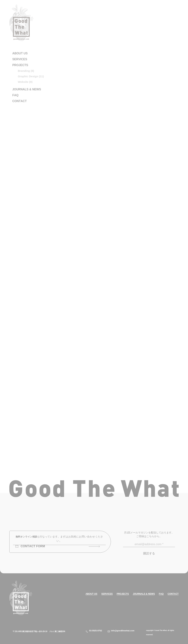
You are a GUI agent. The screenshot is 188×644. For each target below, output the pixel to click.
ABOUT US (91, 594)
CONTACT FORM (30, 546)
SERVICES (107, 594)
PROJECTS (123, 594)
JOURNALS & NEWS (144, 594)
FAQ (161, 594)
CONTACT (173, 594)
